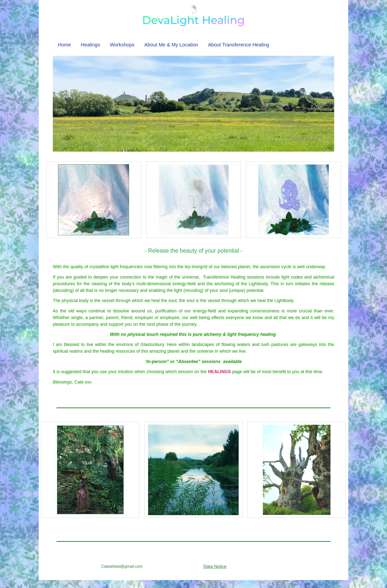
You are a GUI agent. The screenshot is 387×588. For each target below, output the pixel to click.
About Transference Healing (239, 45)
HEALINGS (219, 372)
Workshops (122, 45)
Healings (90, 45)
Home (64, 45)
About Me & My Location (171, 45)
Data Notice (215, 567)
